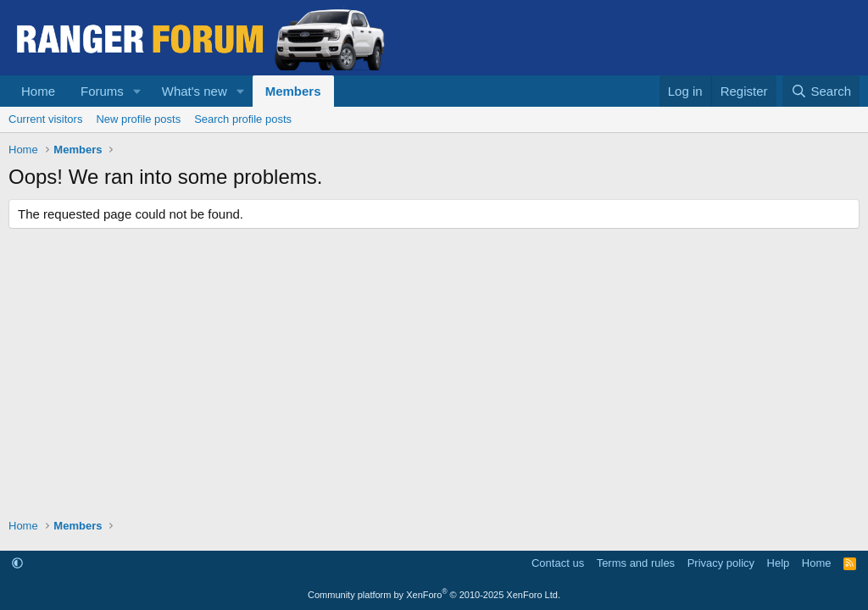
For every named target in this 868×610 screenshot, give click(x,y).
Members (293, 91)
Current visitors (45, 119)
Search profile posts (243, 119)
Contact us (558, 563)
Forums (102, 91)
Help (779, 563)
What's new (195, 91)
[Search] (821, 91)
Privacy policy (721, 563)
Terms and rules (636, 563)
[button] (137, 91)
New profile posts (138, 119)
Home (38, 91)
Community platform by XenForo (434, 595)
